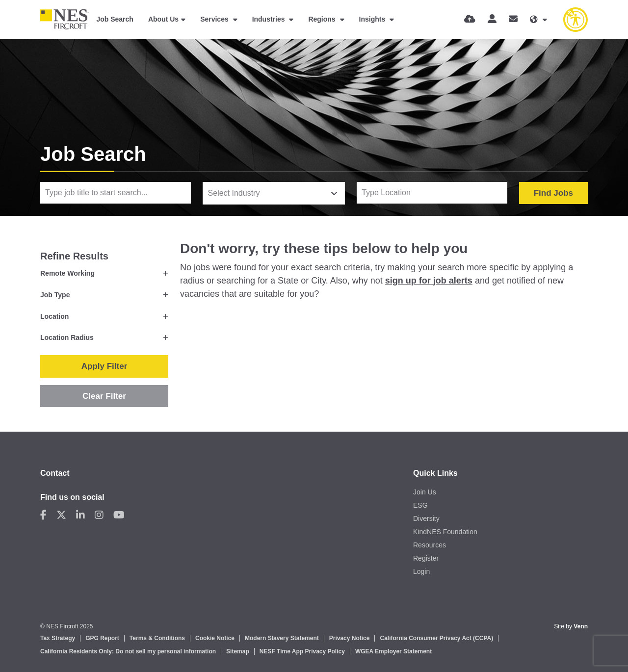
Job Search (115, 19)
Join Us (425, 492)
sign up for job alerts (429, 281)
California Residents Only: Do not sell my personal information (128, 651)
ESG (420, 505)
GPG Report (102, 638)
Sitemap (238, 651)
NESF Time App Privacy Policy (302, 651)
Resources (430, 545)
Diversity (426, 518)
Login (421, 571)
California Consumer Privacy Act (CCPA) (436, 638)
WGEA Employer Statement (393, 651)
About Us (163, 19)
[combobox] (274, 193)
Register (426, 558)
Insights (373, 19)
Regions (323, 19)
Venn (581, 626)
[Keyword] (116, 193)
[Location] (432, 193)
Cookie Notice (215, 638)
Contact (55, 473)
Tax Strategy (58, 638)
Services (215, 19)
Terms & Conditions (157, 638)
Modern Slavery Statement (282, 638)
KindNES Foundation (445, 532)
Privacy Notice (350, 638)
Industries (270, 19)
